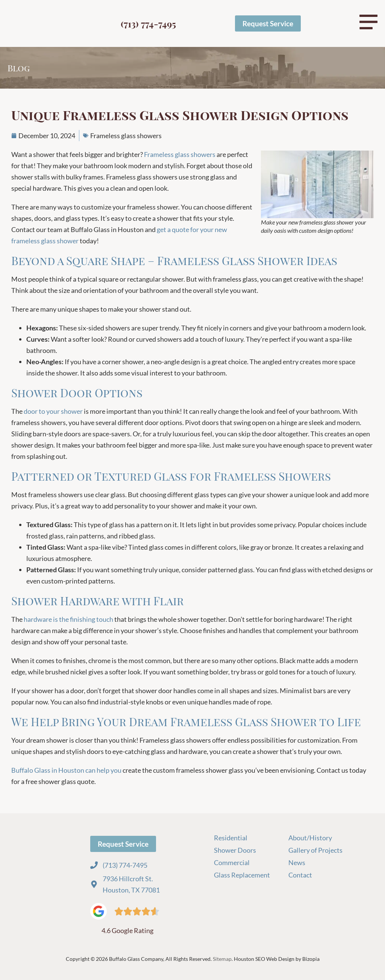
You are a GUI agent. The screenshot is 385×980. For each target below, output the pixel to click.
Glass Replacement (242, 875)
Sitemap (222, 959)
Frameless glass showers (126, 136)
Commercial (232, 862)
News (297, 862)
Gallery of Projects (315, 850)
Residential (231, 838)
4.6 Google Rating (127, 930)
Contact (300, 875)
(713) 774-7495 (148, 24)
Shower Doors (235, 850)
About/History (310, 838)
